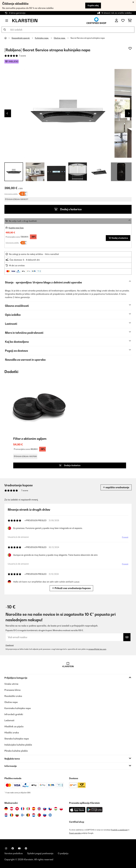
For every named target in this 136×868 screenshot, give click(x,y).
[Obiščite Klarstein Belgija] (28, 815)
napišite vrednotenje (116, 487)
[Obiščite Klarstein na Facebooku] (13, 848)
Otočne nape (60, 38)
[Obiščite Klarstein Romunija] (12, 815)
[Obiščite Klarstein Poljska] (61, 809)
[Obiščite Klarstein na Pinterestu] (26, 848)
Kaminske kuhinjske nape (18, 708)
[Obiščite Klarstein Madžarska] (56, 809)
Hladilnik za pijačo (14, 726)
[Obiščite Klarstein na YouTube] (19, 848)
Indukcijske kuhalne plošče (18, 745)
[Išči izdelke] (68, 30)
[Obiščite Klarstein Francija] (23, 809)
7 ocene (22, 56)
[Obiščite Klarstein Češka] (50, 809)
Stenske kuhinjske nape (17, 739)
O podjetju (63, 853)
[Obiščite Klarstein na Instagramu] (6, 848)
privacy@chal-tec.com (97, 649)
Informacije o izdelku (11, 194)
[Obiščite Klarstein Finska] (23, 815)
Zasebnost (10, 645)
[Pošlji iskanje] (5, 30)
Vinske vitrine (11, 684)
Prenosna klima (12, 690)
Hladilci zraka (12, 733)
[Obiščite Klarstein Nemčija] (6, 809)
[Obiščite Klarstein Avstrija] (12, 809)
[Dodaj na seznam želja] (130, 48)
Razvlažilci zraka (13, 696)
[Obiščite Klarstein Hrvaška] (6, 815)
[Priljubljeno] (123, 21)
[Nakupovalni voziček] (130, 21)
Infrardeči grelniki (14, 714)
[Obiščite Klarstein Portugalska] (39, 815)
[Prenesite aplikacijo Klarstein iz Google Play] (95, 810)
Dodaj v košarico (68, 209)
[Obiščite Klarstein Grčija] (50, 815)
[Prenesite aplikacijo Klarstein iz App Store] (77, 810)
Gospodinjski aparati (21, 38)
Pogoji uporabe (75, 833)
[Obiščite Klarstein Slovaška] (45, 809)
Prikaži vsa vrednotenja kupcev (71, 588)
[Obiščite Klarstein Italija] (28, 809)
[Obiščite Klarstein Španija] (34, 809)
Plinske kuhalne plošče (16, 751)
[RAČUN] (116, 21)
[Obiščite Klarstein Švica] (17, 809)
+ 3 (121, 172)
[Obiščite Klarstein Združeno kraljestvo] (39, 809)
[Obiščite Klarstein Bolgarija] (17, 815)
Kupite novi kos (16, 228)
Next (129, 113)
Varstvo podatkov (14, 853)
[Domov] (8, 38)
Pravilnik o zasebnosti (119, 830)
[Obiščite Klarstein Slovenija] (45, 815)
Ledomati (9, 720)
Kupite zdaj (93, 5)
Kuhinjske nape (42, 38)
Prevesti (125, 537)
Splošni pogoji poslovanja (40, 853)
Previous (7, 113)
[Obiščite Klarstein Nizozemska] (34, 815)
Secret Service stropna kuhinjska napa (88, 38)
